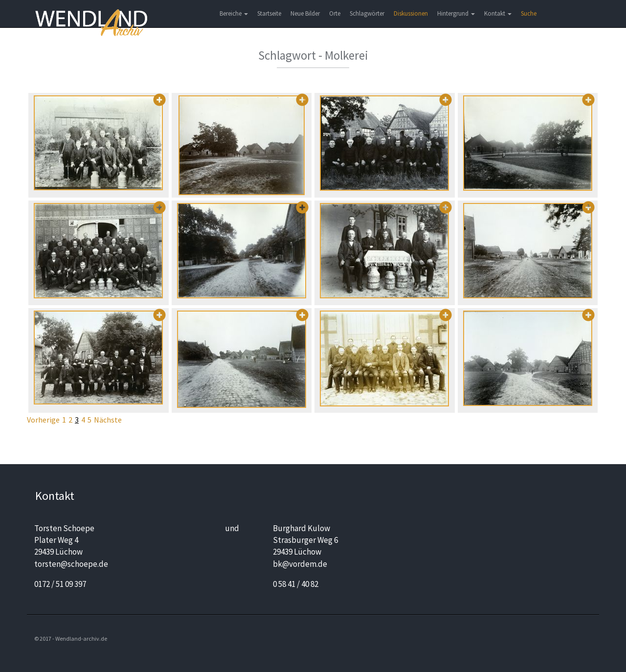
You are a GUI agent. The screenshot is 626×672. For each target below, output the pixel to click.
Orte (335, 13)
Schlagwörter (367, 13)
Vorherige (43, 420)
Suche (529, 13)
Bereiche (234, 13)
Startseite (269, 13)
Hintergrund (456, 13)
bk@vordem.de (300, 564)
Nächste (108, 420)
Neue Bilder (305, 13)
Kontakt (498, 13)
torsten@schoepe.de (71, 564)
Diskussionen (411, 13)
